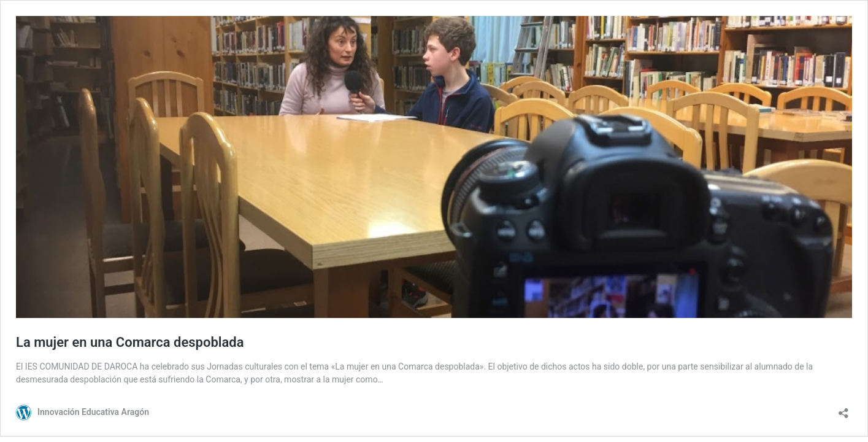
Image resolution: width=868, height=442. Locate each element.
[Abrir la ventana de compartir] (843, 409)
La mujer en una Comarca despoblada (130, 342)
